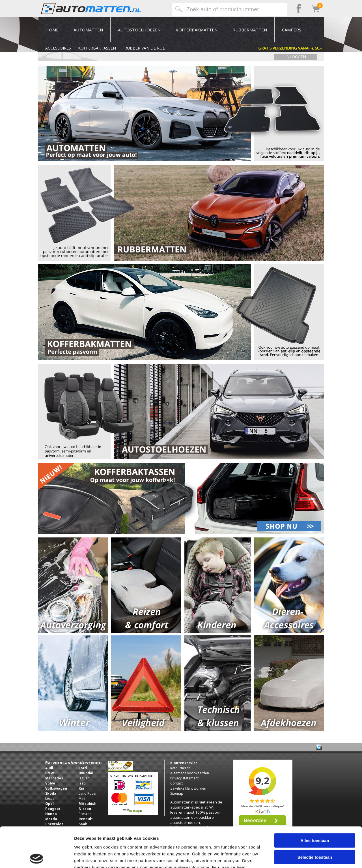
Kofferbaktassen (97, 48)
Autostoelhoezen (139, 30)
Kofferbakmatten (197, 30)
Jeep (82, 783)
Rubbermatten (250, 30)
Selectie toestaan (315, 817)
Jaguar (84, 778)
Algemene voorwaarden (190, 773)
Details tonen (306, 857)
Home (52, 30)
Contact (176, 783)
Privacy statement (184, 778)
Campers (292, 30)
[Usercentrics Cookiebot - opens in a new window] (37, 857)
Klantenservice (184, 763)
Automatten (88, 30)
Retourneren (180, 768)
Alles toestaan (315, 800)
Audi (49, 768)
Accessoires (58, 48)
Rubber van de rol (145, 48)
